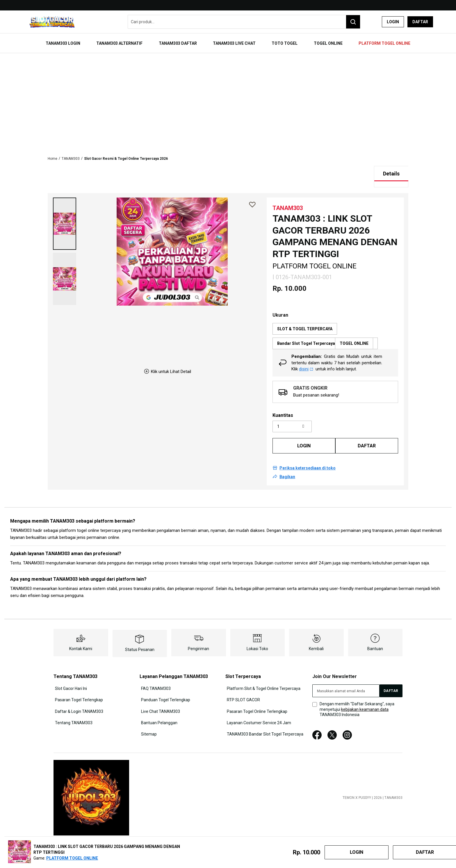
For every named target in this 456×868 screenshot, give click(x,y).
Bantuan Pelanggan (158, 710)
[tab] (391, 165)
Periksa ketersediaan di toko (308, 459)
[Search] (353, 22)
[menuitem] (76, 40)
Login (393, 22)
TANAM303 (71, 150)
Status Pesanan (140, 641)
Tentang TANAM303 (72, 710)
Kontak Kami (81, 640)
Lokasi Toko (257, 640)
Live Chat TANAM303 (159, 700)
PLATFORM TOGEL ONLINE (72, 858)
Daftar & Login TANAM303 (78, 700)
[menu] (228, 40)
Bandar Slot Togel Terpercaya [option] (325, 334)
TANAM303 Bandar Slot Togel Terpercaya (264, 721)
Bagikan (287, 468)
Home (52, 150)
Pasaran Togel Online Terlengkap (256, 700)
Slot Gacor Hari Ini (70, 679)
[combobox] (244, 22)
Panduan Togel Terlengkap (164, 689)
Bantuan (375, 640)
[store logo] (52, 22)
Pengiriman (198, 640)
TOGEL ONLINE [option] (354, 334)
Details (391, 165)
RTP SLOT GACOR (243, 689)
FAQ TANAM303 (155, 679)
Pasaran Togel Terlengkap (78, 689)
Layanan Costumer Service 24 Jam (258, 710)
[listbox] (335, 327)
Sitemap (148, 721)
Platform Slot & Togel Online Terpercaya (263, 679)
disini (306, 360)
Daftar (420, 22)
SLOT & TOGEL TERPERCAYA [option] (305, 320)
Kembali (316, 640)
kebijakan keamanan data (365, 700)
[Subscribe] (391, 682)
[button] (65, 215)
